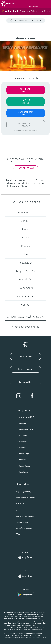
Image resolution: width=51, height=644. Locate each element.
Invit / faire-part (26, 296)
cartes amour (22, 435)
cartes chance (22, 472)
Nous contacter (26, 369)
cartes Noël (21, 423)
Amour (26, 221)
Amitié (26, 229)
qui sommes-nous (23, 510)
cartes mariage (23, 454)
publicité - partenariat (25, 516)
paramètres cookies (24, 528)
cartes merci (22, 448)
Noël (26, 254)
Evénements (26, 288)
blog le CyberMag (23, 492)
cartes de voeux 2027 (26, 417)
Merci (26, 238)
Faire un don (26, 356)
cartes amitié (22, 442)
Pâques (26, 246)
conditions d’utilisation (26, 498)
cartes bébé (21, 460)
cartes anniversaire (25, 429)
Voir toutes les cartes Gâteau (26, 20)
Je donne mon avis (26, 168)
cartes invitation (23, 466)
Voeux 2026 (26, 263)
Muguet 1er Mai (26, 271)
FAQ (18, 534)
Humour (26, 305)
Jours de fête (26, 279)
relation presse (22, 522)
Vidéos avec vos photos (26, 327)
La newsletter (26, 382)
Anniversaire (26, 212)
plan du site (21, 504)
